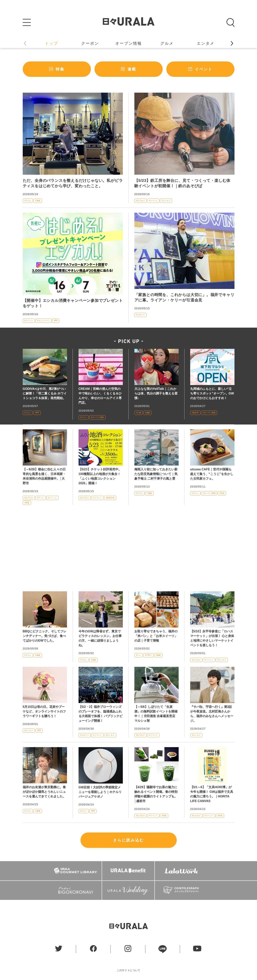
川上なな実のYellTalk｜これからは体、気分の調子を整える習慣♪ (156, 393)
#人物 (139, 413)
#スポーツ (141, 315)
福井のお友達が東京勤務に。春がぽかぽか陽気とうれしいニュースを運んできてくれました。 (44, 792)
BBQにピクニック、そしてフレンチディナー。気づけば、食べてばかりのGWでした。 (45, 636)
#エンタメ (166, 201)
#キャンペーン (44, 321)
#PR (56, 321)
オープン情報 (129, 43)
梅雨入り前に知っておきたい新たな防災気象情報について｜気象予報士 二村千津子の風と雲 (156, 474)
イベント (204, 69)
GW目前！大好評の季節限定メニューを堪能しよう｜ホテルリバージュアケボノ (100, 792)
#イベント (153, 201)
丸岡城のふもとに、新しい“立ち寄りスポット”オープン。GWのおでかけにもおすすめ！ (212, 393)
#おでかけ (141, 201)
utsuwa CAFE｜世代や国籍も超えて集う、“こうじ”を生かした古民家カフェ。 (212, 474)
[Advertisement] (129, 550)
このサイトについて (128, 970)
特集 (60, 69)
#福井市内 (110, 498)
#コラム (28, 201)
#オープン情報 (97, 417)
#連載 (38, 201)
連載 (132, 69)
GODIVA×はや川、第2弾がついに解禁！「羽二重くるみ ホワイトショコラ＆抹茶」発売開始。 (45, 393)
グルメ (167, 43)
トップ (51, 43)
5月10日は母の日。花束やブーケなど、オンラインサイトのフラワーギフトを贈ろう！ (44, 711)
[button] (232, 43)
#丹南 (222, 493)
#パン (139, 655)
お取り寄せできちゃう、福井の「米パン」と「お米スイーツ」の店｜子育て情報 (156, 636)
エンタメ (206, 43)
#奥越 (27, 503)
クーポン (90, 43)
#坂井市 (195, 413)
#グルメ (28, 413)
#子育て (148, 655)
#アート (41, 498)
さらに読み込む (128, 840)
